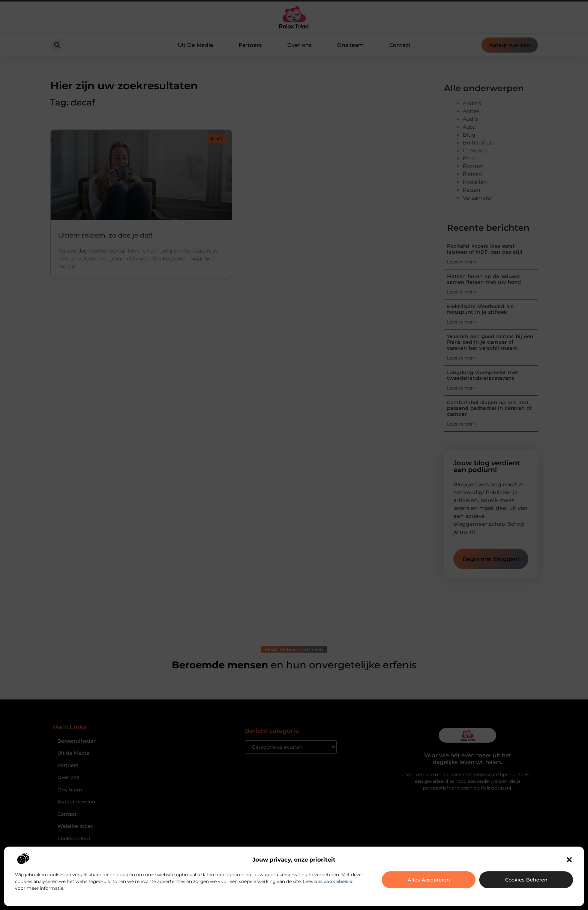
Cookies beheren (526, 880)
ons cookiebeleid (333, 881)
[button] (569, 860)
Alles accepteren (429, 880)
